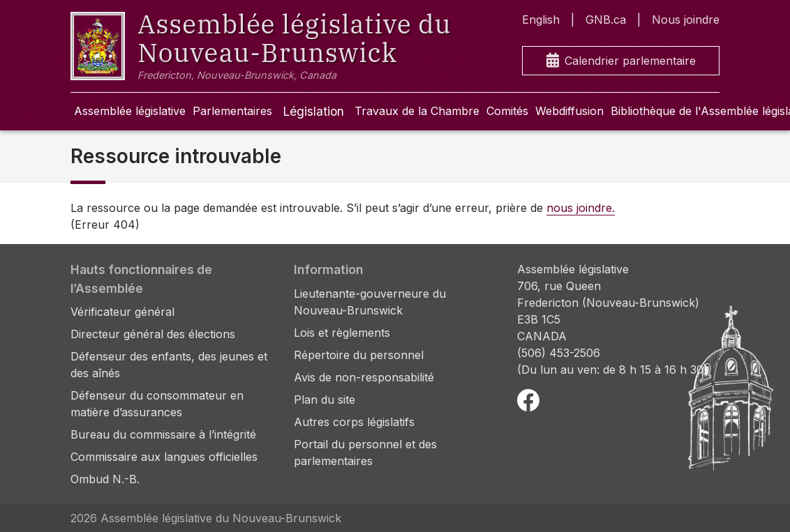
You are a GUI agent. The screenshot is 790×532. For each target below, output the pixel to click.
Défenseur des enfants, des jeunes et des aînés (169, 365)
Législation (313, 111)
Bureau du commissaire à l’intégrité (163, 434)
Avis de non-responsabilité (364, 377)
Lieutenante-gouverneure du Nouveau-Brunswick (370, 302)
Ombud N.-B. (105, 479)
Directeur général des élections (153, 334)
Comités (507, 111)
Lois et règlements (342, 333)
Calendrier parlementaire (621, 61)
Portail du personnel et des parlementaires (365, 453)
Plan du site (325, 400)
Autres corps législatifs (354, 422)
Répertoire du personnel (359, 355)
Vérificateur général (122, 312)
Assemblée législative (130, 111)
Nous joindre (686, 20)
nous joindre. (581, 208)
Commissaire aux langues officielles (164, 457)
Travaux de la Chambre (417, 111)
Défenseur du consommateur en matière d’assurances (157, 404)
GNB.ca (606, 20)
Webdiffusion (569, 111)
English (541, 20)
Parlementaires (232, 111)
